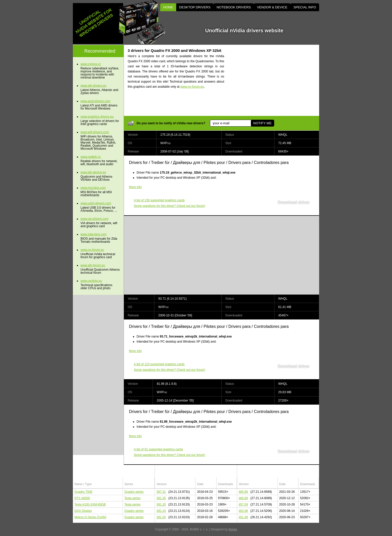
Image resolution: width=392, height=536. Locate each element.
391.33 (161, 504)
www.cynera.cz (91, 64)
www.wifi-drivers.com (95, 132)
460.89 (243, 498)
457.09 (243, 504)
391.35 (161, 498)
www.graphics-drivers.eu (97, 117)
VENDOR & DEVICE (272, 7)
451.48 (243, 517)
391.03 (161, 517)
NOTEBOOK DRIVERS (234, 7)
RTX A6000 (82, 498)
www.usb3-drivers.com (96, 203)
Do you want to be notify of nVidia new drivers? (171, 123)
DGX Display (83, 511)
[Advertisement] (276, 80)
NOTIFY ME (262, 123)
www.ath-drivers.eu (93, 86)
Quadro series (134, 492)
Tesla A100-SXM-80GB (90, 504)
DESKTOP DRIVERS (195, 7)
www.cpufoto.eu (91, 281)
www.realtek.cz (91, 157)
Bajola (233, 529)
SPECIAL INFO (305, 7)
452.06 (243, 511)
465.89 (243, 492)
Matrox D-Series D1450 (90, 517)
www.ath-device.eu (93, 172)
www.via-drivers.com (94, 219)
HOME (168, 7)
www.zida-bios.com (94, 234)
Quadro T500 (83, 492)
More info (135, 187)
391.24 (161, 511)
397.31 (161, 492)
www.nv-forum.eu (192, 87)
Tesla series (132, 498)
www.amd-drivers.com (95, 101)
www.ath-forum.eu (93, 265)
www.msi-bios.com (93, 188)
